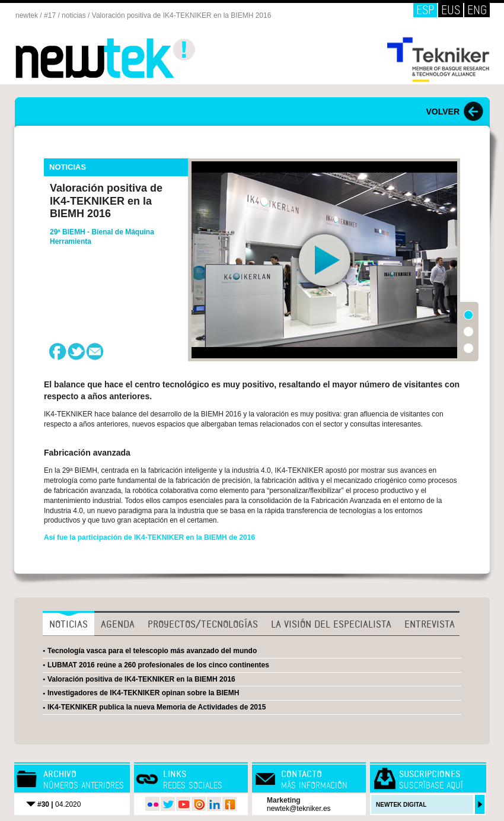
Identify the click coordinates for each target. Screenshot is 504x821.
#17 (50, 15)
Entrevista (430, 624)
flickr (152, 804)
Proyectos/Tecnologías (203, 624)
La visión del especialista (331, 624)
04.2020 (59, 804)
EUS (451, 10)
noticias (74, 15)
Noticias (68, 624)
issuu (199, 804)
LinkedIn (214, 804)
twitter (168, 804)
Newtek (106, 58)
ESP (425, 10)
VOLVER (443, 112)
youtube (183, 804)
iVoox (229, 804)
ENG (477, 10)
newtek (27, 15)
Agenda (118, 624)
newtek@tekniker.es (299, 809)
